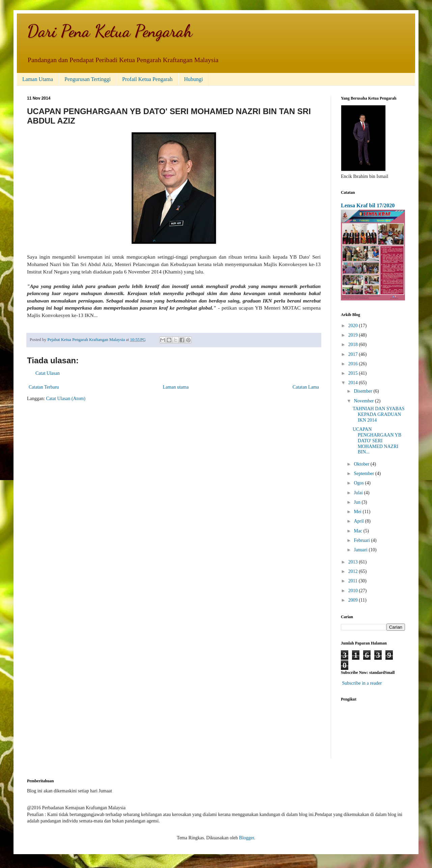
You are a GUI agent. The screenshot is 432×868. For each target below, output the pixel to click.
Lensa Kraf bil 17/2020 (368, 205)
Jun (358, 502)
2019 (354, 335)
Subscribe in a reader (362, 683)
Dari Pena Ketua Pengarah (110, 31)
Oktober (362, 464)
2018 (354, 345)
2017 (354, 354)
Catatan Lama (306, 387)
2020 (354, 326)
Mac (358, 531)
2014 (354, 383)
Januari (361, 550)
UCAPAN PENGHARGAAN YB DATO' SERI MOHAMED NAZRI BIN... (377, 441)
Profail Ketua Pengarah (147, 79)
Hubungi (193, 79)
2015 (354, 373)
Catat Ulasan (48, 373)
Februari (362, 540)
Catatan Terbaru (44, 387)
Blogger (246, 838)
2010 (354, 591)
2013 (354, 562)
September (364, 474)
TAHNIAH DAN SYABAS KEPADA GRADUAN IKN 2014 (379, 414)
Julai (359, 493)
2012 (354, 571)
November (364, 401)
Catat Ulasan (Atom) (66, 399)
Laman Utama (38, 79)
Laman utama (176, 387)
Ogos (359, 483)
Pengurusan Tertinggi (88, 79)
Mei (358, 512)
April (359, 521)
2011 (354, 581)
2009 (354, 600)
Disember (363, 391)
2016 (354, 364)
